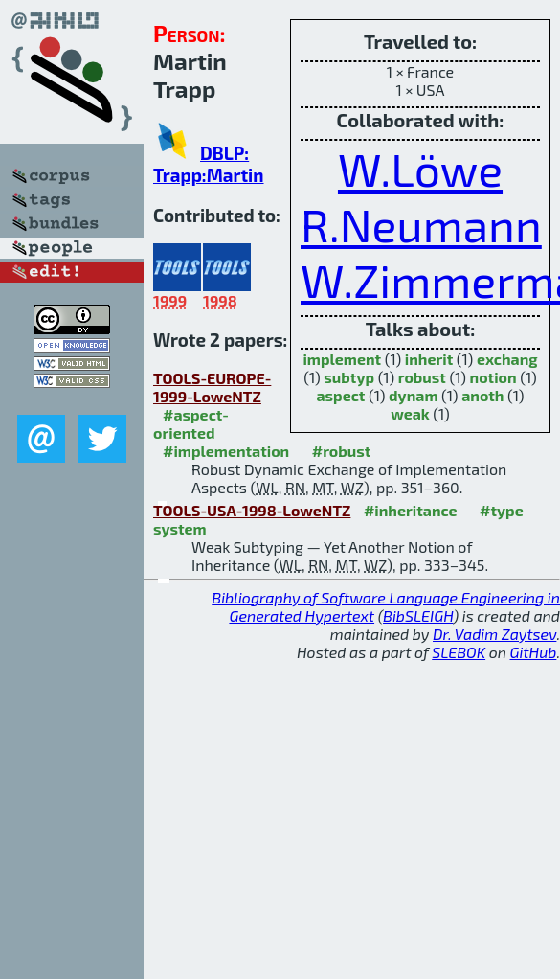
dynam (413, 395)
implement (342, 359)
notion (493, 377)
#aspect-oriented (191, 423)
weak (410, 413)
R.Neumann (421, 224)
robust (422, 377)
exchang (507, 359)
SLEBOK (459, 652)
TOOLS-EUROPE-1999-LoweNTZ (212, 387)
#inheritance (411, 510)
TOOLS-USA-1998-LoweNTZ (252, 510)
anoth (482, 395)
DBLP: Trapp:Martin (209, 164)
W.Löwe (420, 169)
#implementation (226, 451)
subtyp (349, 377)
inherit (429, 359)
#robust (342, 451)
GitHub (534, 652)
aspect (340, 395)
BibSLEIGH (418, 615)
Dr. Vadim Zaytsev (494, 634)
